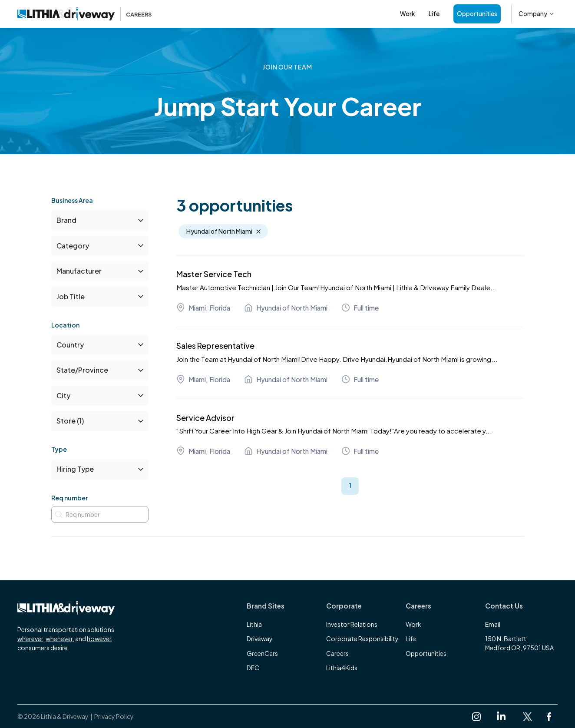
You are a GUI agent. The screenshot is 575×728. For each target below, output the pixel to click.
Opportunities (477, 14)
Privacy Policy (114, 716)
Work (407, 14)
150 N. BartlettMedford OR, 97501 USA (519, 643)
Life (434, 14)
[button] (536, 14)
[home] (84, 14)
